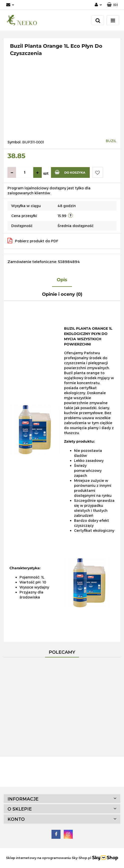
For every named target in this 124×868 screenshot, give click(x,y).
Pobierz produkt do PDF (33, 241)
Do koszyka (70, 172)
